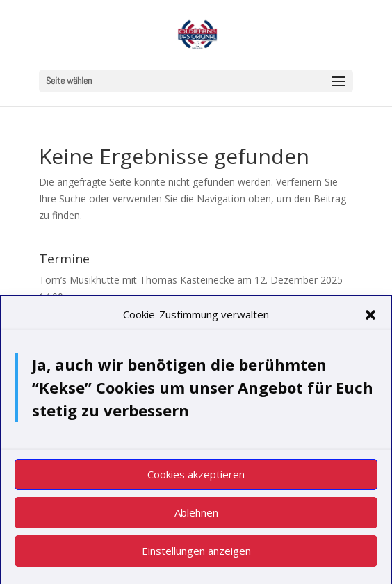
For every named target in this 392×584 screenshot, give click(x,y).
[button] (370, 318)
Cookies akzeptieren (196, 478)
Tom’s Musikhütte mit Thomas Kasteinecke (137, 280)
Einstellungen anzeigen (196, 554)
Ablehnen (196, 516)
